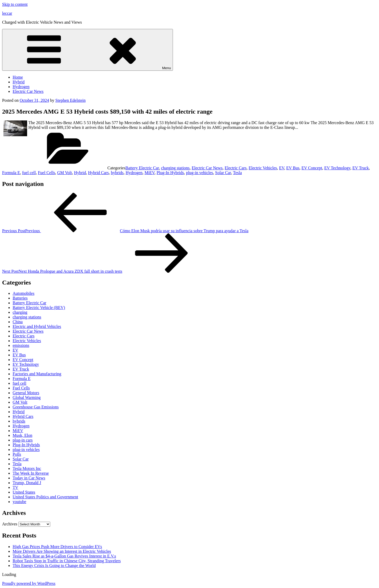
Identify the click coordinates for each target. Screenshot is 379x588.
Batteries (20, 298)
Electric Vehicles (263, 168)
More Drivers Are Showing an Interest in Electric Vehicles (62, 551)
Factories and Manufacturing (37, 374)
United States (24, 492)
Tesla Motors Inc (27, 468)
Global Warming (27, 397)
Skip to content (15, 4)
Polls (17, 454)
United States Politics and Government (45, 497)
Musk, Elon (23, 435)
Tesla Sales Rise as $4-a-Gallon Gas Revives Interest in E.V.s (64, 556)
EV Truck (361, 168)
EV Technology (337, 168)
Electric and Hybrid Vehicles (37, 326)
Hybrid (19, 82)
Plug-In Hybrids (170, 173)
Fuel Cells (46, 173)
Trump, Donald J (27, 483)
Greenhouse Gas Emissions (36, 407)
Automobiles (24, 293)
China (18, 322)
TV (15, 487)
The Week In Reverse (31, 473)
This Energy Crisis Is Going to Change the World (54, 566)
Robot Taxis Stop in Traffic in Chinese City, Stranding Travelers (67, 561)
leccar (7, 13)
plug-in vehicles (200, 173)
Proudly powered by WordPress (29, 583)
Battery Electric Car (142, 168)
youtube (19, 502)
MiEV (149, 173)
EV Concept (312, 168)
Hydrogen (21, 87)
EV (281, 168)
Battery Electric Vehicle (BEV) (39, 308)
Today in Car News (29, 478)
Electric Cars (236, 168)
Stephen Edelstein (70, 100)
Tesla (237, 173)
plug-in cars (23, 440)
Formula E (11, 173)
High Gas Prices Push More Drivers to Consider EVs (57, 547)
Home (18, 77)
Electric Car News (28, 91)
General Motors (26, 393)
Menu (88, 50)
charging (20, 312)
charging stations (175, 168)
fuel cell (29, 173)
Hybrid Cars (99, 173)
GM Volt (64, 173)
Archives (10, 524)
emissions (21, 345)
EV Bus (293, 168)
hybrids (117, 173)
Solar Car (223, 173)
